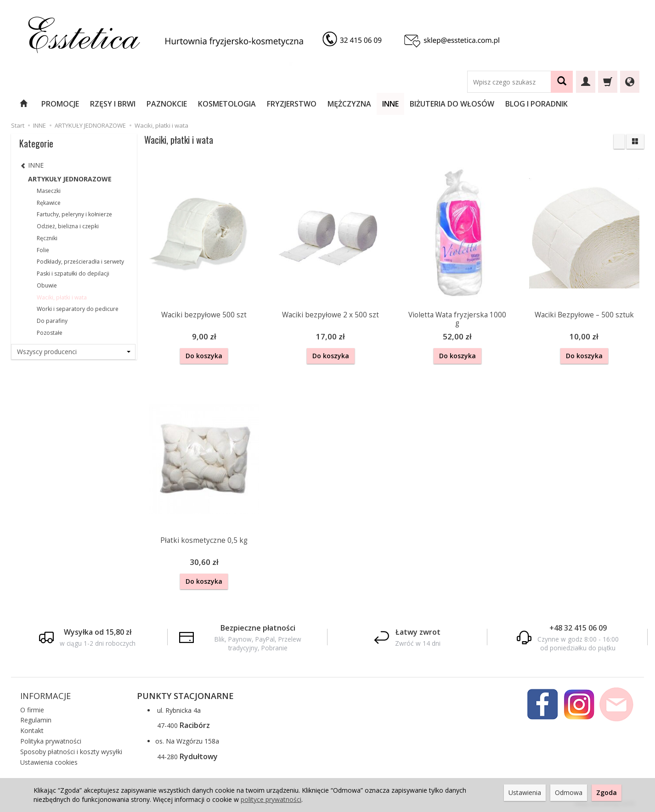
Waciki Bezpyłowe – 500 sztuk (584, 315)
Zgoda (607, 792)
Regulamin (36, 719)
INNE (390, 104)
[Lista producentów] (73, 352)
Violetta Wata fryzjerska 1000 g (457, 319)
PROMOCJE (60, 104)
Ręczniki (47, 238)
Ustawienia (525, 792)
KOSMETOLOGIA (227, 104)
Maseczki (49, 191)
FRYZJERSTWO (292, 104)
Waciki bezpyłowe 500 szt (204, 315)
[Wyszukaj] (562, 82)
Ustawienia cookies (49, 761)
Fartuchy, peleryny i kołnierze (74, 214)
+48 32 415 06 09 (578, 627)
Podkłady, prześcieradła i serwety (80, 262)
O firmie (32, 709)
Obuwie (47, 285)
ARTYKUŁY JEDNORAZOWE (70, 179)
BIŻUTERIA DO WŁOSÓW (452, 104)
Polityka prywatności (51, 740)
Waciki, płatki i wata (62, 297)
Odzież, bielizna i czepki (68, 226)
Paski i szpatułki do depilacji (73, 273)
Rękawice (49, 203)
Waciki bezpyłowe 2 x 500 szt (330, 315)
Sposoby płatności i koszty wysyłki (71, 751)
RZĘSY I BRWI (113, 104)
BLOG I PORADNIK (536, 104)
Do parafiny (52, 321)
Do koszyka (204, 356)
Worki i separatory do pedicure (78, 309)
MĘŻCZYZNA (349, 104)
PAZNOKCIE (167, 104)
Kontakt (32, 730)
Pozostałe (50, 333)
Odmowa (569, 792)
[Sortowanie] (619, 141)
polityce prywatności (271, 799)
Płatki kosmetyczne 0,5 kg (204, 540)
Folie (43, 250)
